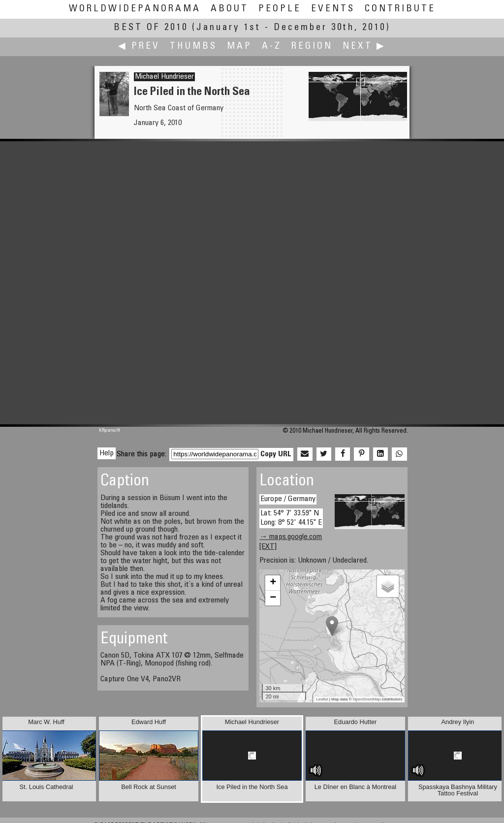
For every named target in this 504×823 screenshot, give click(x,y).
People (280, 9)
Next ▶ (364, 47)
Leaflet (322, 699)
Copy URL (276, 454)
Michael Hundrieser (164, 77)
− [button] (273, 598)
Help (107, 453)
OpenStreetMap (367, 699)
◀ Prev (139, 47)
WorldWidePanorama (135, 9)
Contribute (400, 9)
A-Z (272, 47)
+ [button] (273, 583)
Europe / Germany (288, 499)
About (230, 9)
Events (333, 9)
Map (239, 47)
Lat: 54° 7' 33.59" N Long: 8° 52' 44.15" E (291, 518)
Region (312, 47)
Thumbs (193, 47)
